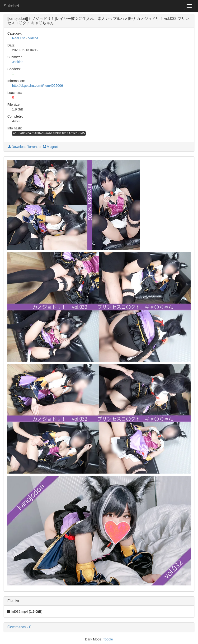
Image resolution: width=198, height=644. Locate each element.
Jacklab (18, 62)
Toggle (108, 639)
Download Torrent (22, 147)
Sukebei (11, 6)
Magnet (50, 147)
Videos (33, 38)
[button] (99, 627)
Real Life (19, 38)
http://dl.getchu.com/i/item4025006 (38, 86)
